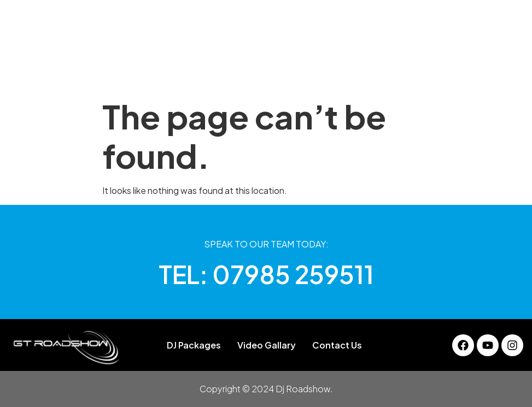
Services (303, 73)
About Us (130, 73)
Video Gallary (368, 73)
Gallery (253, 73)
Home (81, 73)
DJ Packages (194, 73)
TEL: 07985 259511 (266, 274)
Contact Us (438, 73)
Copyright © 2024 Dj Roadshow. (266, 389)
